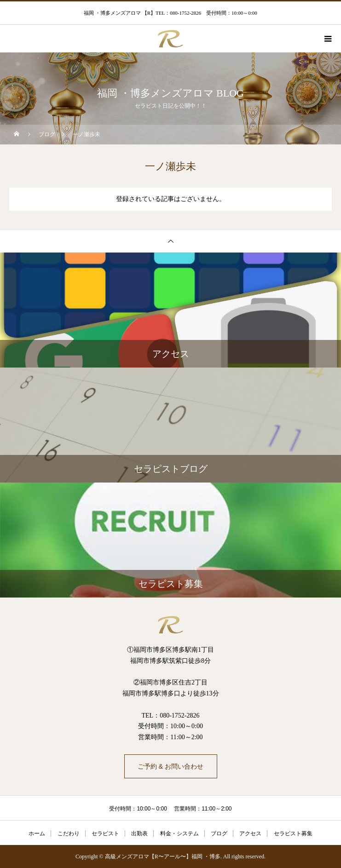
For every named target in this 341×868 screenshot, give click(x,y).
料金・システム (179, 834)
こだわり (69, 834)
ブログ (219, 834)
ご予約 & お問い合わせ (170, 766)
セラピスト (105, 834)
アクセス (250, 834)
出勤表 (139, 834)
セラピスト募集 (293, 834)
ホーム (37, 834)
